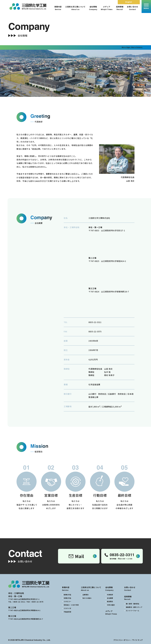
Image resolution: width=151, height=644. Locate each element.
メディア (107, 8)
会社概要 (110, 598)
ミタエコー (67, 601)
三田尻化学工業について (75, 8)
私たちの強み (87, 598)
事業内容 (58, 8)
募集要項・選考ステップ (134, 607)
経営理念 (110, 601)
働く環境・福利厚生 (133, 604)
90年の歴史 (111, 605)
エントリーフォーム (133, 610)
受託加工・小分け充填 (71, 605)
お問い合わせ (132, 8)
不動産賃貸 (67, 612)
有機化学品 (67, 598)
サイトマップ (138, 640)
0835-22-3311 (95, 322)
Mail (76, 556)
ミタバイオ (67, 608)
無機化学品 (67, 595)
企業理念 (86, 595)
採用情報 (120, 8)
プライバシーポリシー (122, 640)
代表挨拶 (110, 595)
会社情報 (93, 8)
